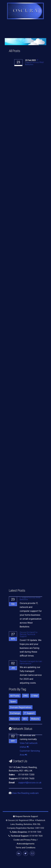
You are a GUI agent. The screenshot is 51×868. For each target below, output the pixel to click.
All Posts (15, 696)
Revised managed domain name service (31, 662)
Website (35, 719)
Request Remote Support (26, 816)
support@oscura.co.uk (30, 782)
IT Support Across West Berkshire (34, 62)
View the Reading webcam (25, 793)
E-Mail (35, 696)
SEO (25, 719)
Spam (13, 701)
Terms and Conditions (26, 848)
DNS (25, 696)
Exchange (15, 713)
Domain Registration (21, 707)
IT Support (29, 713)
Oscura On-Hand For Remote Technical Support (29, 634)
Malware (15, 719)
